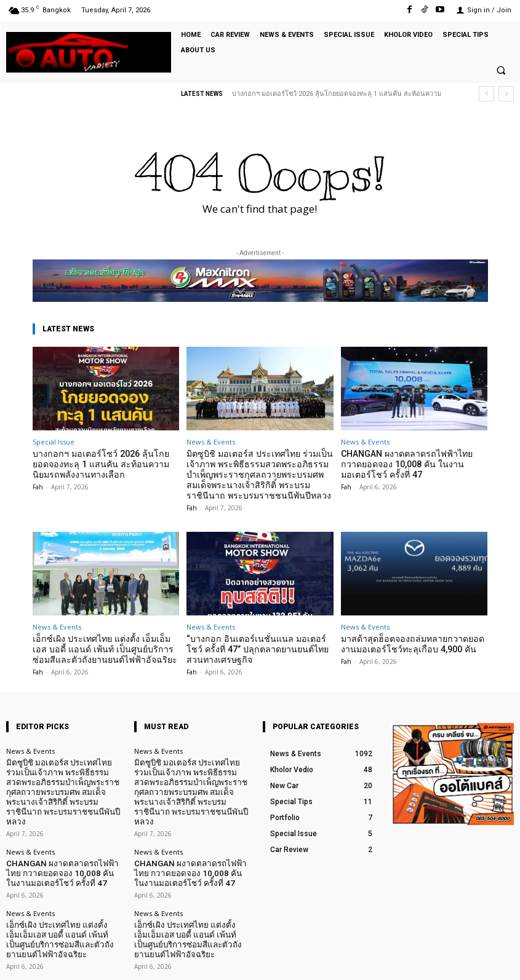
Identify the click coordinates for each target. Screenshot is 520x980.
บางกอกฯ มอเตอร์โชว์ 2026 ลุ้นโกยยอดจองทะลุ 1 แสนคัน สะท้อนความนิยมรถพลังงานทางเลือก (100, 463)
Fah (38, 484)
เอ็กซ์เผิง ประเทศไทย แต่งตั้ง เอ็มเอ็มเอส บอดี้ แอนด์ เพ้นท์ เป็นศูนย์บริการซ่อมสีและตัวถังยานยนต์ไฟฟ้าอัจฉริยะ (106, 644)
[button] (501, 71)
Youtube (500, 961)
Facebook (381, 961)
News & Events (211, 442)
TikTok (442, 961)
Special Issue (54, 442)
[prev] (486, 94)
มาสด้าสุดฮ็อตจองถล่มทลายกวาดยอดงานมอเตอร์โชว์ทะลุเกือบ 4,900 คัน (413, 639)
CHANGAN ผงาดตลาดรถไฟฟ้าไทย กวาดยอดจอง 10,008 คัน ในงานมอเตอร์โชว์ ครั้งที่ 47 (412, 463)
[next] (506, 94)
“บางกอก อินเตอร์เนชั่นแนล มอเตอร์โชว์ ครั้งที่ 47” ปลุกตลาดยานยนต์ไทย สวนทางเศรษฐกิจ (258, 644)
